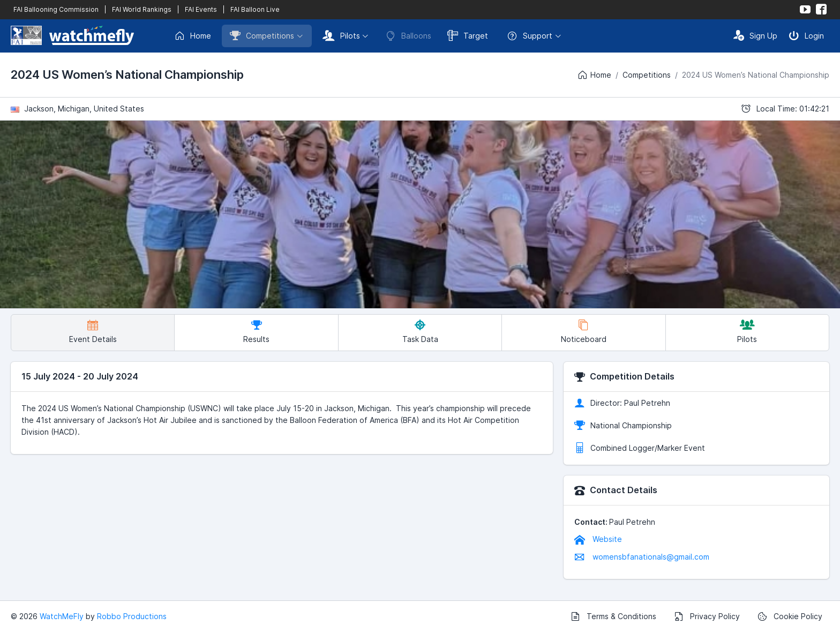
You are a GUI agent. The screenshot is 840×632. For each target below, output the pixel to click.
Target (468, 35)
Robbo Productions (132, 616)
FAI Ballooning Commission (56, 9)
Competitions (262, 35)
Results (256, 332)
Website (598, 539)
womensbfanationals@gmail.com (642, 557)
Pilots (341, 35)
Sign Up (755, 35)
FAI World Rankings (142, 9)
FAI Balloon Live (255, 9)
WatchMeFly (62, 616)
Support (530, 36)
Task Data (420, 332)
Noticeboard (584, 332)
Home (193, 36)
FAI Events (201, 9)
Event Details (93, 332)
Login (806, 35)
